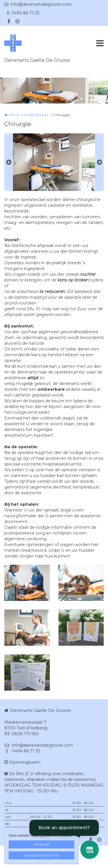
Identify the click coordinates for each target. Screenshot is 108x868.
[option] (54, 162)
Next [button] (99, 162)
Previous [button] (9, 162)
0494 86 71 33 (23, 13)
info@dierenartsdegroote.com (38, 4)
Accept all (41, 844)
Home (14, 115)
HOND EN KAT (36, 115)
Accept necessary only (41, 855)
